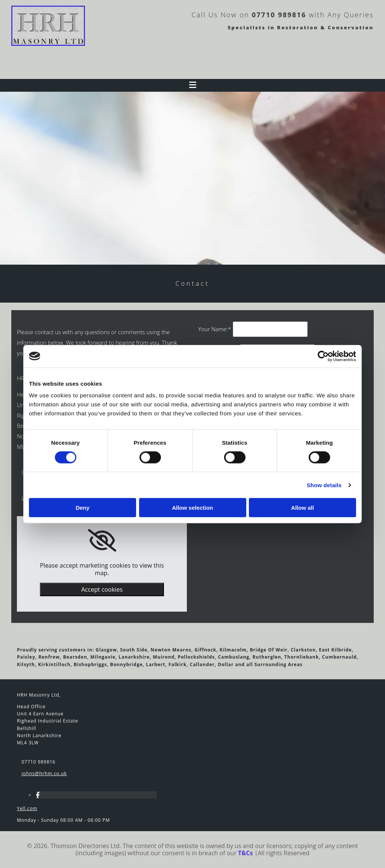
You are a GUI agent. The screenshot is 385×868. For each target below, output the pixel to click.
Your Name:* (214, 329)
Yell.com (27, 808)
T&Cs (245, 853)
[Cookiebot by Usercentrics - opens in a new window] (323, 356)
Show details (324, 485)
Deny (83, 508)
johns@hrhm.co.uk (44, 773)
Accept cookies (102, 589)
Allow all (302, 508)
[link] (102, 541)
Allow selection (192, 508)
